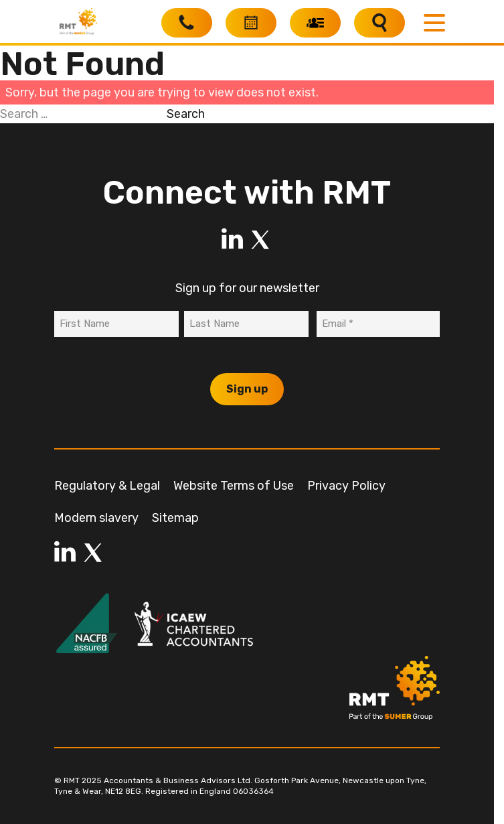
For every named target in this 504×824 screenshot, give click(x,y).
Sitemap (175, 518)
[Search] (380, 23)
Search (186, 114)
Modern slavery (96, 518)
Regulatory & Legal (107, 486)
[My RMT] (315, 23)
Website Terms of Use (234, 486)
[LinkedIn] (232, 240)
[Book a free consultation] (251, 23)
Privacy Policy (346, 486)
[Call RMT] (187, 23)
